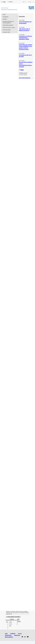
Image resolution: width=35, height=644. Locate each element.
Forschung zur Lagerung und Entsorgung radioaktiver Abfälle (25, 38)
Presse (20, 634)
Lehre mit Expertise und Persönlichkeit (25, 22)
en (26, 2)
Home (4, 14)
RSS (21, 70)
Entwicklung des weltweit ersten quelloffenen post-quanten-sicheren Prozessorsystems (26, 47)
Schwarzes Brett (16, 30)
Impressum (17, 635)
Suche (31, 2)
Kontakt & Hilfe (16, 32)
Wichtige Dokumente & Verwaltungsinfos (16, 21)
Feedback (13, 634)
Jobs (6, 634)
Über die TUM (19, 619)
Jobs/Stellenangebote (16, 25)
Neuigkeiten (16, 17)
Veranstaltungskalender (25, 78)
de (23, 2)
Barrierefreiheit (9, 637)
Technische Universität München (31, 7)
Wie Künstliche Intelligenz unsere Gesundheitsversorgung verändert (26, 64)
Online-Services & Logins (16, 27)
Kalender (16, 19)
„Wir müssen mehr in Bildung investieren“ (24, 30)
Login (3, 2)
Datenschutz (8, 635)
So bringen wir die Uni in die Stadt (25, 56)
